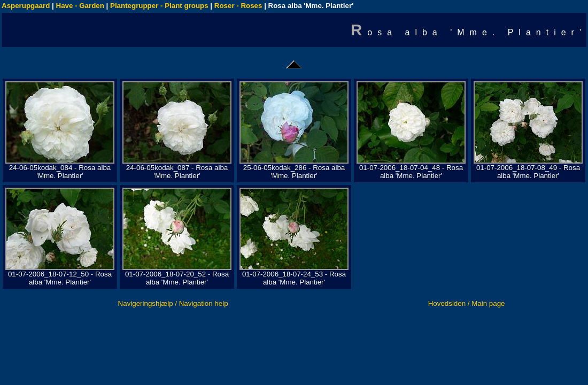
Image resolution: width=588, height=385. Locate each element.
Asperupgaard (26, 6)
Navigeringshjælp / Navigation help (173, 303)
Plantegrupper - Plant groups (159, 6)
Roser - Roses (238, 6)
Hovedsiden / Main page (467, 303)
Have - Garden (80, 6)
